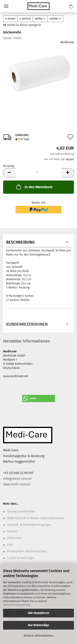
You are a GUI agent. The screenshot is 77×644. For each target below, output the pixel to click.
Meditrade (67, 42)
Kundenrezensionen (27, 324)
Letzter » (55, 19)
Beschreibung (20, 242)
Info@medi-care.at (17, 479)
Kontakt (12, 531)
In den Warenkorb (34, 187)
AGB (10, 545)
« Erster (10, 19)
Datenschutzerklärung (17, 605)
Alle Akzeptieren (39, 613)
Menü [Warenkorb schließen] (6, 6)
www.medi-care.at (17, 484)
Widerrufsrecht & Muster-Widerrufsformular (36, 518)
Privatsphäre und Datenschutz (27, 551)
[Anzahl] (38, 173)
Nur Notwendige (39, 625)
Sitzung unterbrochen (21, 512)
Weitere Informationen (38, 636)
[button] (9, 173)
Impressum (14, 538)
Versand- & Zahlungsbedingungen (29, 525)
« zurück (25, 19)
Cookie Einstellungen (21, 558)
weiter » (40, 19)
